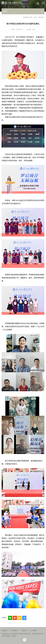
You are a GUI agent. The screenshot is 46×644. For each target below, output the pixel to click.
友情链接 (14, 630)
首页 (35, 17)
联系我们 (5, 630)
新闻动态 (41, 17)
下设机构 (24, 630)
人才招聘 (33, 630)
